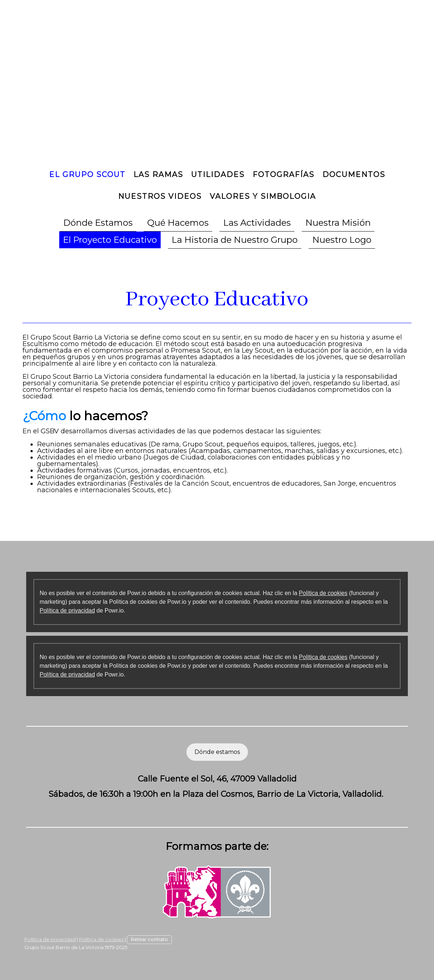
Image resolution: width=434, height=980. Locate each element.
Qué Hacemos (178, 223)
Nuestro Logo (342, 240)
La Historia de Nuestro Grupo (235, 240)
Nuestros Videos (160, 196)
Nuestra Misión (338, 223)
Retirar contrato (149, 939)
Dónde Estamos (98, 223)
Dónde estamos (217, 752)
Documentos (354, 174)
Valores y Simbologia (263, 196)
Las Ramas (158, 174)
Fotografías (284, 174)
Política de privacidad (67, 611)
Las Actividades (257, 223)
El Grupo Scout (87, 174)
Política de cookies (323, 593)
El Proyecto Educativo (110, 240)
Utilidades (218, 174)
